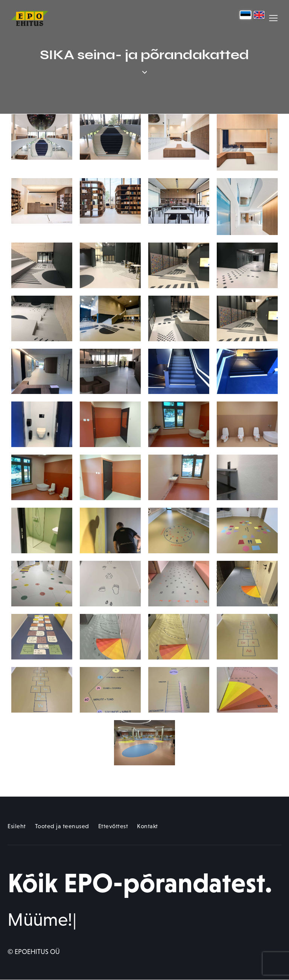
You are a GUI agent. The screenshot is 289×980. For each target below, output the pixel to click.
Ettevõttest (113, 826)
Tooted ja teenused (62, 826)
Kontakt (148, 826)
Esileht (17, 826)
